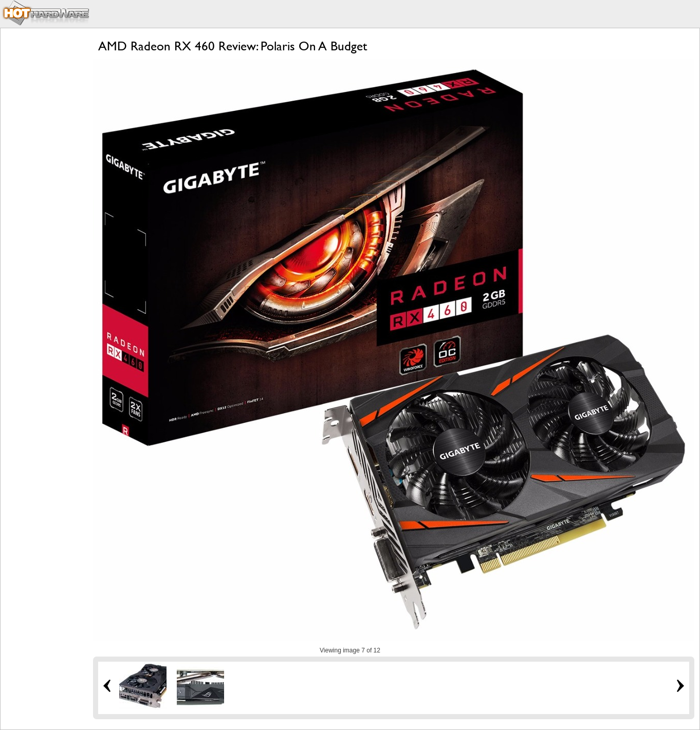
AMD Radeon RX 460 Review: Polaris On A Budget (233, 46)
